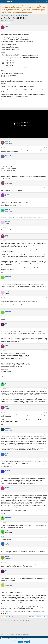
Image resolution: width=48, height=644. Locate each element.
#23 (46, 562)
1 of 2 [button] (3, 23)
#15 (46, 412)
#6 (47, 215)
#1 (47, 32)
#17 (46, 459)
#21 (46, 537)
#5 (47, 200)
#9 (47, 282)
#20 (46, 523)
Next (8, 23)
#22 (46, 549)
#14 (46, 389)
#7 (47, 227)
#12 (46, 329)
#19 (46, 493)
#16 (46, 434)
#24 (46, 576)
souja (3, 20)
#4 (47, 188)
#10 (46, 297)
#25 (46, 590)
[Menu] (2, 2)
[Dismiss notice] (46, 6)
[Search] (46, 2)
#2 (47, 147)
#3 (47, 161)
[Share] (45, 32)
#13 (46, 351)
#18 (46, 476)
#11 (46, 317)
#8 (47, 241)
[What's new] (43, 2)
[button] (2, 638)
